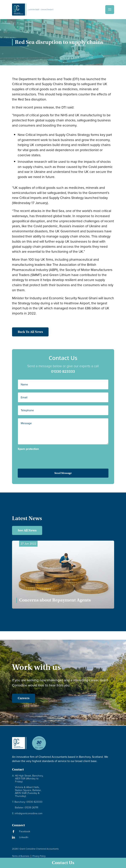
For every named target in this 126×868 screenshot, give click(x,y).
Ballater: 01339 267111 (26, 808)
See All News (27, 530)
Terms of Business (21, 856)
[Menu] (110, 10)
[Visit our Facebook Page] (21, 831)
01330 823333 (70, 371)
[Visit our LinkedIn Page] (21, 837)
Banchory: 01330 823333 (27, 802)
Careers (16, 698)
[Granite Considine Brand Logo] (19, 746)
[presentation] (45, 457)
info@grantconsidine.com (27, 813)
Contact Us (63, 863)
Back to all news (23, 332)
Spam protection (35, 449)
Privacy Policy (39, 856)
